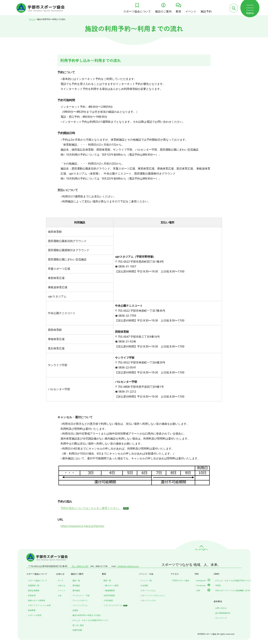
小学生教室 (108, 600)
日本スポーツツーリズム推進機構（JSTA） (233, 590)
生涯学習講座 (109, 595)
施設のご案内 (163, 11)
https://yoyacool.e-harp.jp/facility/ (82, 526)
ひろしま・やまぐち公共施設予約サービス (90, 620)
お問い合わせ (221, 608)
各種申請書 (77, 630)
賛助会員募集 (34, 590)
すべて (61, 580)
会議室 (75, 610)
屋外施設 (76, 590)
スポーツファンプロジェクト (153, 595)
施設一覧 (76, 580)
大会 (60, 595)
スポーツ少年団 (35, 615)
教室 (178, 11)
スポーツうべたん (148, 590)
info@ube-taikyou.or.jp (128, 566)
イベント (191, 11)
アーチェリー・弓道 (81, 595)
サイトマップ (221, 618)
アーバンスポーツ (80, 600)
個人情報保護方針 (223, 613)
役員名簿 (32, 595)
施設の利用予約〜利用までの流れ (87, 615)
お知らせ (62, 585)
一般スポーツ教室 (111, 585)
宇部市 (218, 585)
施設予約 (206, 11)
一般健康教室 (109, 590)
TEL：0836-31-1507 (80, 566)
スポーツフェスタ (148, 600)
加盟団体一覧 (34, 585)
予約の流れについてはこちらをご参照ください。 (91, 508)
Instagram (201, 580)
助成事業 (32, 610)
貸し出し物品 (78, 625)
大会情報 (144, 585)
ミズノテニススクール (113, 605)
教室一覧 (107, 580)
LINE (198, 590)
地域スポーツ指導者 (36, 600)
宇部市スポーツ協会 (181, 580)
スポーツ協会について (137, 11)
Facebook (201, 585)
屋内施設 (76, 585)
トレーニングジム (80, 605)
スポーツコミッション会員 (39, 605)
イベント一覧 (146, 580)
